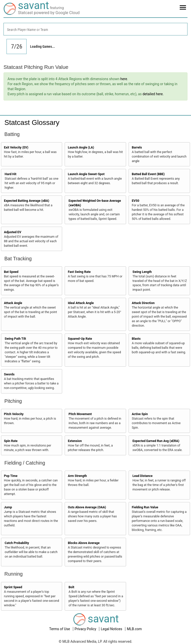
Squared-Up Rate (80, 339)
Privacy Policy (86, 629)
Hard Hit (11, 174)
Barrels (137, 147)
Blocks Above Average (84, 543)
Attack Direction (143, 303)
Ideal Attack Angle (81, 303)
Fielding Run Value (145, 507)
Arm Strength (77, 476)
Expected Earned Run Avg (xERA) (156, 441)
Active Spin (140, 414)
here (124, 79)
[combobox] (95, 29)
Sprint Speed (13, 587)
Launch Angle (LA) (81, 147)
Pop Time (11, 476)
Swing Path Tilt (15, 339)
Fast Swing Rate (79, 272)
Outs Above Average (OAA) (87, 507)
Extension (75, 441)
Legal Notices (112, 629)
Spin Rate (11, 441)
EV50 (136, 201)
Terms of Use (60, 629)
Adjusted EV (13, 232)
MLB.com (134, 629)
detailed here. (153, 94)
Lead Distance (142, 476)
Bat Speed (11, 272)
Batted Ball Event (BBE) (148, 174)
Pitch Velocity (14, 414)
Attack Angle (13, 303)
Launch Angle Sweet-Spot (86, 174)
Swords (9, 374)
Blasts (136, 339)
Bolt (71, 587)
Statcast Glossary (32, 122)
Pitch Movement (80, 414)
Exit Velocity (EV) (16, 147)
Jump (8, 507)
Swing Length (142, 272)
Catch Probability (17, 543)
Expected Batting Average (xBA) (27, 201)
